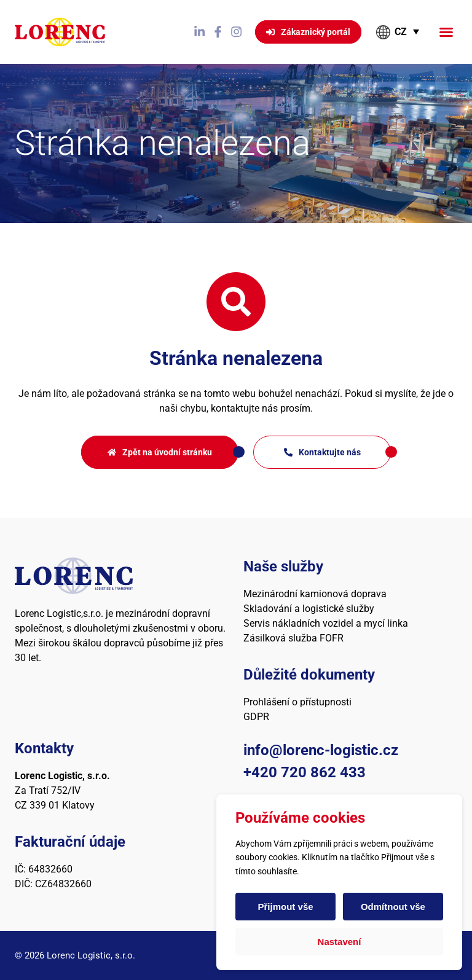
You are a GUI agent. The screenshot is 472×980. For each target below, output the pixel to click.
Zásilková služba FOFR (293, 638)
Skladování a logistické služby (309, 609)
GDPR (256, 717)
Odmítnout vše (392, 907)
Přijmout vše (286, 907)
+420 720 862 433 (305, 772)
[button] (446, 32)
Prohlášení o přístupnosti (297, 702)
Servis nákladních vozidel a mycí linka (326, 623)
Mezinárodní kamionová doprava (315, 594)
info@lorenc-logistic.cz (321, 750)
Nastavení (340, 942)
